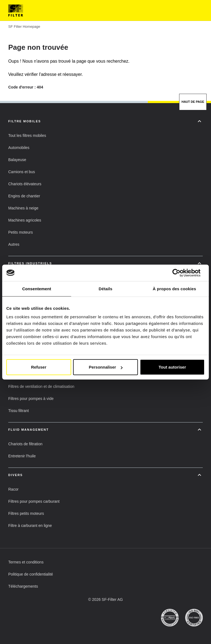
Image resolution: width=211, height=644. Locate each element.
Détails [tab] (105, 288)
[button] (27, 136)
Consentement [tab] (37, 288)
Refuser (39, 367)
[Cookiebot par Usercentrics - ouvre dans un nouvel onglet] (181, 273)
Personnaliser (106, 367)
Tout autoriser (172, 367)
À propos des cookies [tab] (174, 288)
